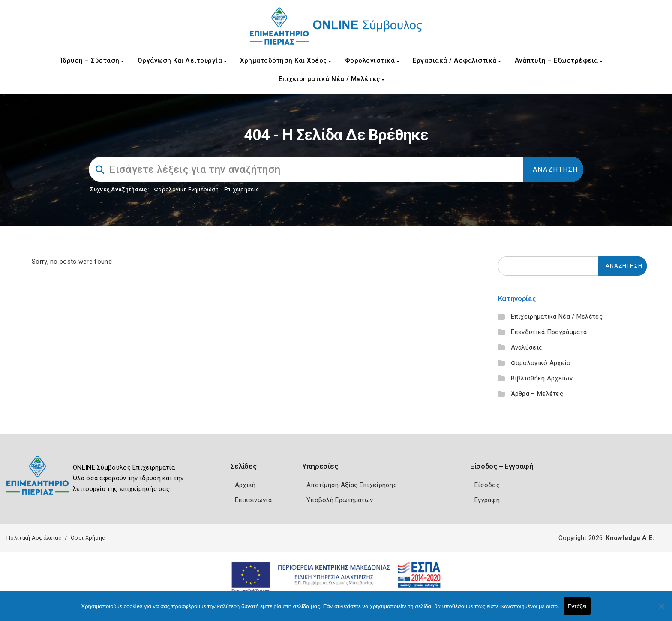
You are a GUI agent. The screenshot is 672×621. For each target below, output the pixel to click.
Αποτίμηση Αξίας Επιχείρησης (352, 485)
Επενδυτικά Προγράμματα (549, 332)
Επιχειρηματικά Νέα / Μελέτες (331, 79)
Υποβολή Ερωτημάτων (340, 500)
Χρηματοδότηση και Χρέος (286, 60)
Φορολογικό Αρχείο (541, 363)
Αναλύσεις (527, 347)
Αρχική (245, 485)
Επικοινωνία (253, 500)
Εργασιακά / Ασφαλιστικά (457, 60)
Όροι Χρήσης (88, 538)
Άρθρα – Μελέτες (537, 394)
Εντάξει (577, 606)
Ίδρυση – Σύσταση (92, 60)
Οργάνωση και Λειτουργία (182, 60)
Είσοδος (487, 485)
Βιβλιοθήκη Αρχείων (542, 378)
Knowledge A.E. (630, 538)
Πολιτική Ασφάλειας (34, 538)
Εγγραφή (487, 500)
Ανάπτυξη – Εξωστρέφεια (559, 60)
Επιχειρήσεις (242, 189)
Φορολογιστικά (372, 60)
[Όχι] (661, 610)
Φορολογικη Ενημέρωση (186, 189)
